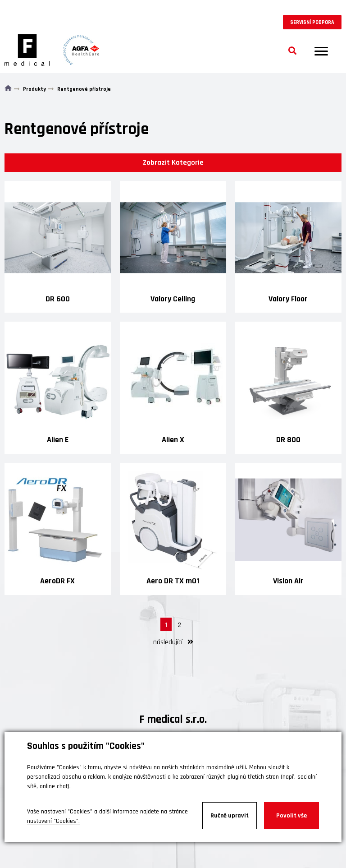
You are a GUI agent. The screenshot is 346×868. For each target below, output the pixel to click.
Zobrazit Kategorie (173, 163)
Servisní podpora (312, 22)
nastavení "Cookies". (53, 821)
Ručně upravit (230, 816)
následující (173, 642)
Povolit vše (291, 816)
